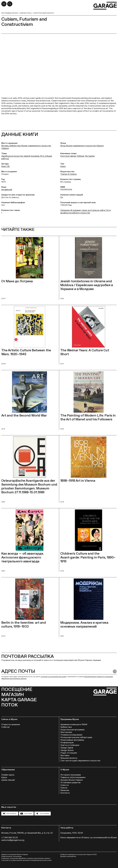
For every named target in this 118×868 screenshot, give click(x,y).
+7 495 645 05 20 (10, 837)
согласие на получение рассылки (53, 677)
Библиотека (26, 13)
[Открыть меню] (4, 4)
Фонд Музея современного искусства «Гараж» (82, 146)
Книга (63, 166)
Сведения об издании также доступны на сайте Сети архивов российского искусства (85, 211)
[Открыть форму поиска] (10, 4)
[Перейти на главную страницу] (105, 6)
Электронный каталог (44, 13)
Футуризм (90, 156)
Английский (7, 190)
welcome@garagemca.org (13, 840)
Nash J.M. (6, 166)
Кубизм (81, 156)
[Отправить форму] (115, 671)
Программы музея (10, 13)
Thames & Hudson (69, 174)
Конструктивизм (68, 156)
